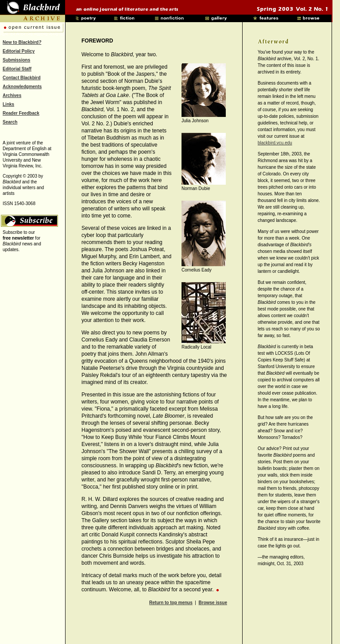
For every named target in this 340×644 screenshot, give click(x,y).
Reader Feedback (21, 113)
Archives (12, 95)
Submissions (16, 60)
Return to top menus (171, 603)
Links (8, 104)
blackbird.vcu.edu (275, 143)
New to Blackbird (22, 42)
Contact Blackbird (22, 78)
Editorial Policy (19, 51)
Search (10, 122)
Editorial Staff (17, 69)
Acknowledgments (22, 87)
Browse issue (213, 603)
